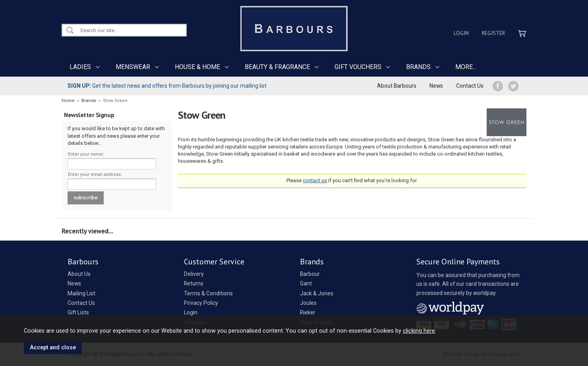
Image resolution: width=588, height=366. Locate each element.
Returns (194, 283)
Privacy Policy (201, 303)
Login (461, 33)
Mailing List (81, 293)
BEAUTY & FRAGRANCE (277, 67)
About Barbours (397, 86)
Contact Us (470, 86)
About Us (79, 274)
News (436, 86)
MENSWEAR (133, 67)
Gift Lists (78, 312)
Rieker (308, 312)
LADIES (80, 67)
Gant (306, 283)
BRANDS (418, 67)
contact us (315, 180)
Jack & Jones (317, 293)
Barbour (310, 274)
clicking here (419, 331)
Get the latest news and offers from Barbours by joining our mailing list (167, 86)
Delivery (194, 274)
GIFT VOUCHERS (358, 67)
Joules (308, 303)
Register (493, 33)
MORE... (466, 67)
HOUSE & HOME (197, 67)
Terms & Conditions (208, 293)
